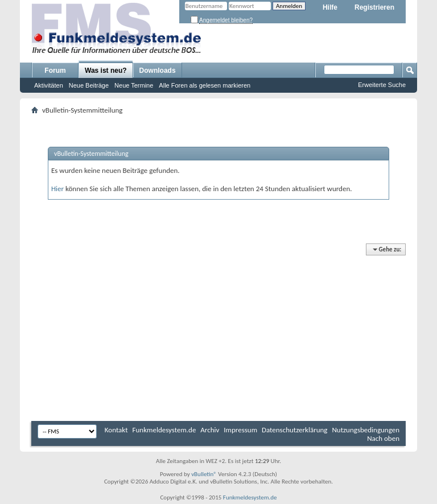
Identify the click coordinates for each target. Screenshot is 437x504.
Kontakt (116, 430)
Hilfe (330, 7)
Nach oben (383, 438)
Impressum (240, 430)
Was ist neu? (106, 71)
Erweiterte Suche (382, 85)
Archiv (210, 430)
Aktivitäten (49, 85)
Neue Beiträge (89, 85)
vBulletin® (204, 474)
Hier (57, 189)
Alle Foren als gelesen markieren (205, 85)
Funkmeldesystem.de (164, 430)
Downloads (158, 71)
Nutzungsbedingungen (366, 430)
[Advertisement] (218, 333)
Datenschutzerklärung (295, 430)
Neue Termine (134, 85)
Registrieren (374, 7)
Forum (55, 71)
